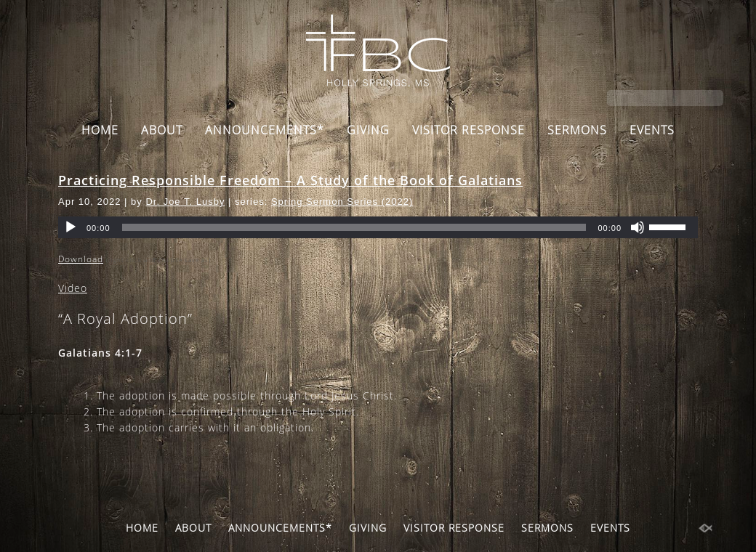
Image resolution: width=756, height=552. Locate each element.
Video (73, 288)
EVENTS (652, 130)
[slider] (354, 227)
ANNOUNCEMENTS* (265, 130)
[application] (378, 227)
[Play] (71, 227)
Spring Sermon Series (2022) (342, 202)
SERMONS (577, 130)
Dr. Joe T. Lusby (185, 202)
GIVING (368, 130)
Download (81, 259)
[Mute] (638, 227)
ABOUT (162, 130)
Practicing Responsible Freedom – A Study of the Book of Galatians (290, 180)
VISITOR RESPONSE (469, 130)
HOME (100, 130)
